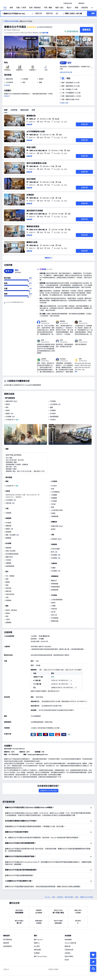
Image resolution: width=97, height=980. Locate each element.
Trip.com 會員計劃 (70, 943)
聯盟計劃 (68, 946)
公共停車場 (53, 404)
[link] (68, 3)
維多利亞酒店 (69, 897)
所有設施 (7, 85)
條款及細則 (38, 950)
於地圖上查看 (64, 103)
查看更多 (7, 96)
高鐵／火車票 (21, 8)
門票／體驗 (48, 8)
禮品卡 (69, 8)
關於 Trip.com (38, 940)
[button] (75, 3)
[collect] (93, 955)
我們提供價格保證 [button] (73, 31)
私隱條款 (37, 953)
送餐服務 (8, 622)
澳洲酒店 (60, 897)
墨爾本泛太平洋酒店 (15, 27)
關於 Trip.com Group (40, 956)
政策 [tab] (33, 110)
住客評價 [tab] (14, 110)
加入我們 (37, 946)
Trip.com (47, 897)
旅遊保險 (85, 8)
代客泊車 (8, 503)
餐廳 (51, 407)
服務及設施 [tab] (24, 110)
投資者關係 (68, 940)
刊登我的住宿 (69, 950)
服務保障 (6, 943)
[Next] (92, 434)
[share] (93, 962)
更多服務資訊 (8, 946)
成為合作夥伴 (69, 956)
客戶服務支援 (8, 940)
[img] (21, 47)
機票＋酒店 (59, 8)
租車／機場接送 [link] (35, 8)
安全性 (67, 960)
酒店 (54, 897)
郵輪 (76, 8)
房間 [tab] (6, 110)
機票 (11, 8)
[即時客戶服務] (93, 969)
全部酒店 (68, 953)
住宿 (5, 8)
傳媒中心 (37, 943)
